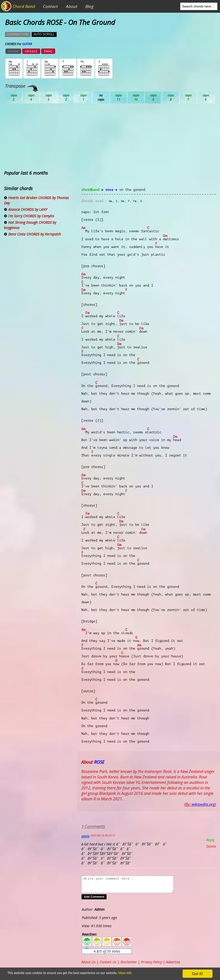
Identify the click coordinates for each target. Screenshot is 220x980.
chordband (90, 190)
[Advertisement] (149, 149)
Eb (136, 97)
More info (120, 973)
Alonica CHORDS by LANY (28, 209)
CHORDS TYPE (18, 34)
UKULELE (31, 51)
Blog (89, 6)
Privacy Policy (151, 962)
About (72, 6)
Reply (210, 840)
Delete (211, 846)
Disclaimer (129, 962)
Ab (14, 97)
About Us (88, 962)
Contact (50, 6)
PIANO (48, 51)
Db (101, 97)
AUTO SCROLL (44, 34)
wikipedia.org (203, 804)
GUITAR (13, 51)
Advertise (173, 962)
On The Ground (132, 190)
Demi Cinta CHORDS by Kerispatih (35, 234)
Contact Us (108, 962)
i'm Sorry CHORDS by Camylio (31, 216)
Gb (188, 97)
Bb (49, 97)
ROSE (109, 190)
